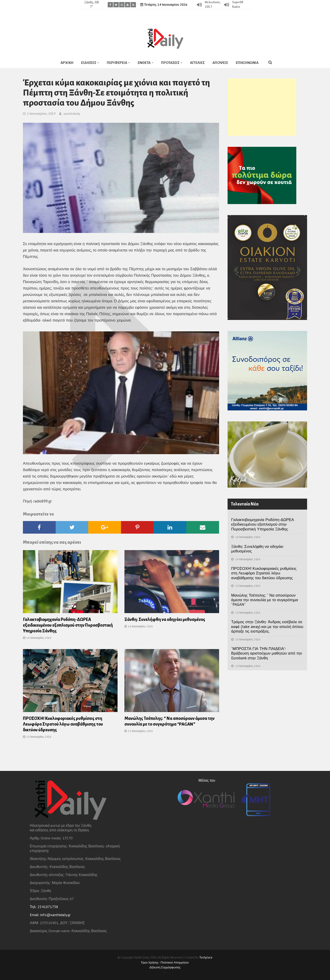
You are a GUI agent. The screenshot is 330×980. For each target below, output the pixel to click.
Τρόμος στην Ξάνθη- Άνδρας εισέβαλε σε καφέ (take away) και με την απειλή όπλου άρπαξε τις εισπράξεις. (267, 626)
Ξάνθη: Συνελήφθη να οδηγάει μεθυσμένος (165, 620)
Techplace (206, 957)
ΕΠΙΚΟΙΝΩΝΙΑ (247, 63)
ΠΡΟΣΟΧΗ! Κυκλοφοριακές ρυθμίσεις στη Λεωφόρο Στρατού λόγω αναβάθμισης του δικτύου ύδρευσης (63, 724)
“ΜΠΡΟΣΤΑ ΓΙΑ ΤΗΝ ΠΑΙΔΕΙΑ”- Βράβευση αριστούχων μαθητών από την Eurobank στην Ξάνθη (267, 653)
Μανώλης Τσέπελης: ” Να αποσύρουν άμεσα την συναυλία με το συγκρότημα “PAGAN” (265, 600)
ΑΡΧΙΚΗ (67, 63)
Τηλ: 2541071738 (44, 907)
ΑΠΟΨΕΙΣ (220, 63)
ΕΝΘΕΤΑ (144, 63)
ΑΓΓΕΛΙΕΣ (197, 63)
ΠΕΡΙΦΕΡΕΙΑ (117, 63)
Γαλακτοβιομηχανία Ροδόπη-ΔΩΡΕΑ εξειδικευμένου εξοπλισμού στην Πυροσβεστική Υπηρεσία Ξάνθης (68, 625)
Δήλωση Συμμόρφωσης (165, 967)
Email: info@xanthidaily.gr (50, 915)
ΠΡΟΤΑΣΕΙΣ (170, 63)
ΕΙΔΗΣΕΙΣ (89, 63)
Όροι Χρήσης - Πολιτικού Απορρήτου (165, 962)
